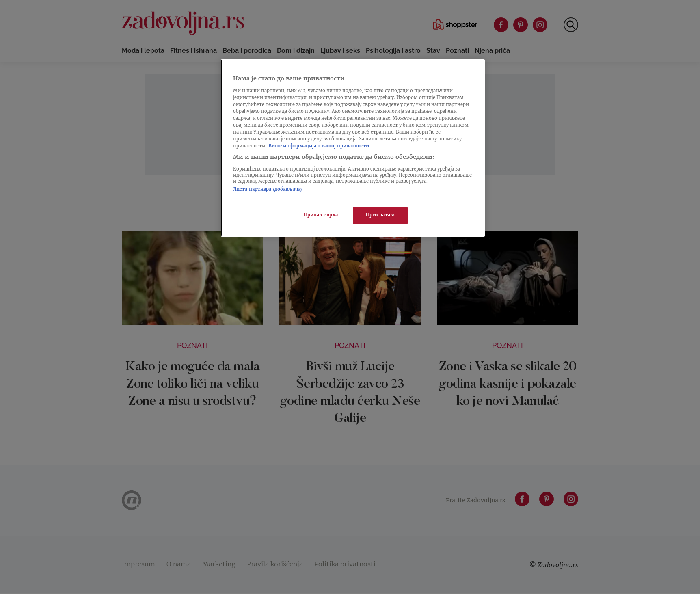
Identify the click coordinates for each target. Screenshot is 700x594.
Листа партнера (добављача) (268, 190)
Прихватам (380, 215)
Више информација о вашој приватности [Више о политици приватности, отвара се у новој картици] (319, 146)
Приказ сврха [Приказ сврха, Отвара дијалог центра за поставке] (321, 215)
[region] (353, 148)
